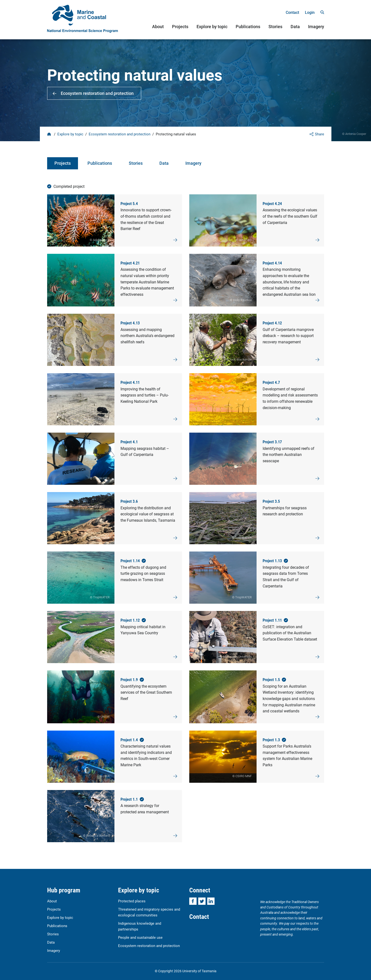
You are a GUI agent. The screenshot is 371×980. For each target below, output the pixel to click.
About (158, 26)
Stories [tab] (136, 163)
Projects (180, 26)
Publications (248, 26)
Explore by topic (212, 26)
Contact (292, 12)
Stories (275, 26)
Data (295, 26)
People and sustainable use (140, 937)
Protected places (132, 901)
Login (310, 12)
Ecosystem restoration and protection (97, 93)
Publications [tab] (100, 163)
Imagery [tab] (193, 163)
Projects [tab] (63, 163)
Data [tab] (164, 163)
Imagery (316, 26)
